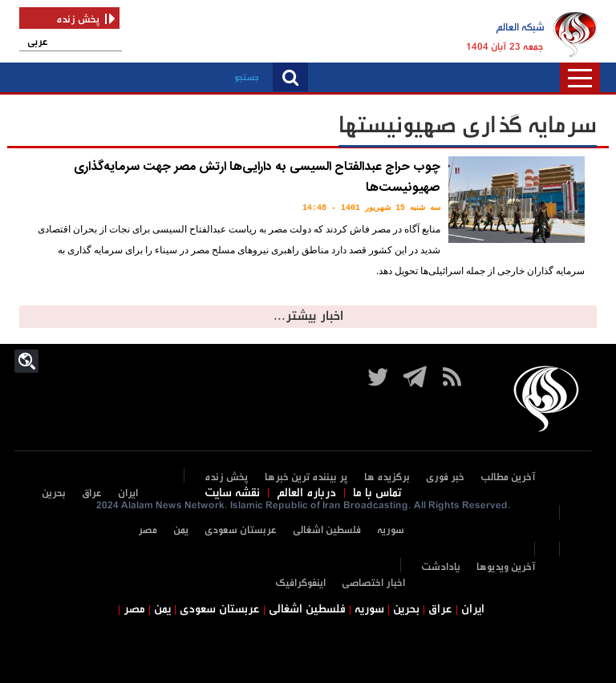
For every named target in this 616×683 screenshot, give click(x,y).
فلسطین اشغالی (327, 530)
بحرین (54, 493)
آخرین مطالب (508, 477)
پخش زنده (227, 477)
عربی (38, 42)
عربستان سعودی (241, 530)
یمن (181, 530)
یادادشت (441, 567)
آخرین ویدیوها (506, 567)
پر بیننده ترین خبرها (306, 477)
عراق (92, 493)
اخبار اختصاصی (373, 583)
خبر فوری (445, 477)
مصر (148, 530)
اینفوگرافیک (300, 583)
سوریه (391, 530)
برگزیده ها (387, 477)
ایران (128, 493)
